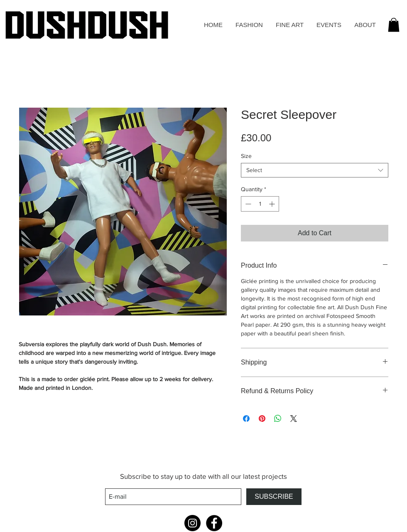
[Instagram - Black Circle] (192, 523)
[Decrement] (247, 204)
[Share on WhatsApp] (278, 419)
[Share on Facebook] (246, 419)
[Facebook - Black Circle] (214, 523)
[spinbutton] (260, 204)
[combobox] (315, 170)
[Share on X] (294, 419)
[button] (394, 25)
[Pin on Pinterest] (262, 419)
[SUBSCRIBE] (274, 497)
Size (246, 156)
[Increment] (273, 204)
